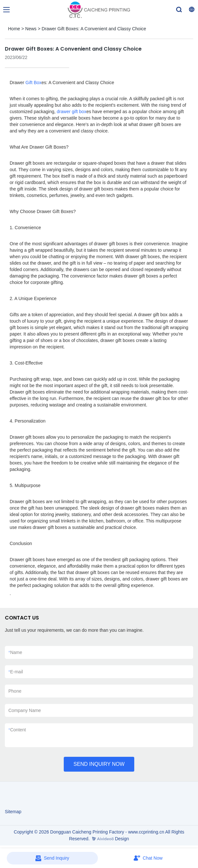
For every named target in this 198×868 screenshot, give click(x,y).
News (31, 29)
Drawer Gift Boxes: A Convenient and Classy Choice (94, 29)
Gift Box (33, 83)
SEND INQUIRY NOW (99, 764)
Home (14, 29)
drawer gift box (71, 112)
